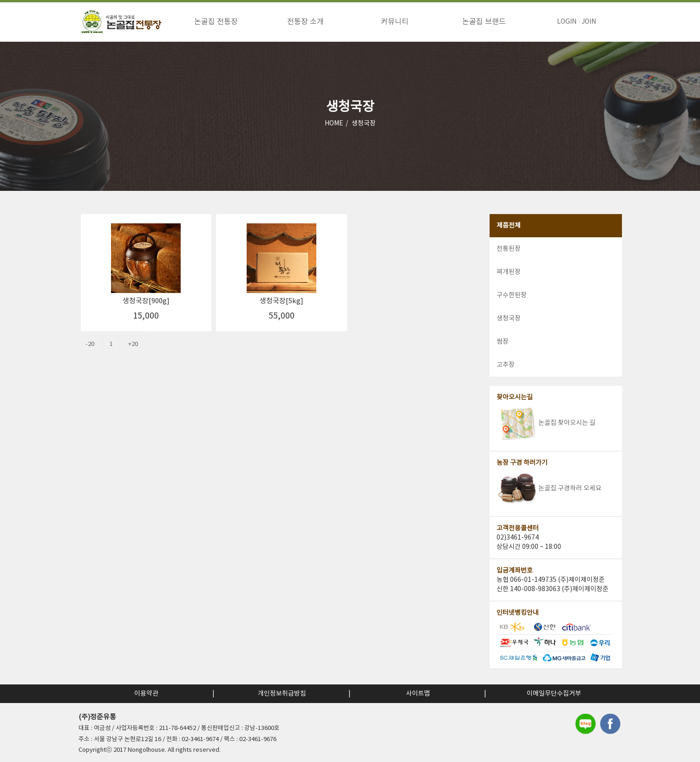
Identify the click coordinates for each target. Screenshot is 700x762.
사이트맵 (418, 694)
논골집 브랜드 (484, 22)
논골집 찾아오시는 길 (546, 424)
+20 (133, 346)
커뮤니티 (395, 22)
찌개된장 (509, 274)
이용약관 (146, 694)
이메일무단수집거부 (554, 694)
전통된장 (509, 250)
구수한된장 (512, 297)
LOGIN (567, 22)
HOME (334, 125)
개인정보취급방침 (282, 694)
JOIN (589, 22)
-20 (90, 346)
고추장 (506, 366)
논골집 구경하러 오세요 (549, 490)
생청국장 (364, 125)
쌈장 (503, 343)
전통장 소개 (305, 22)
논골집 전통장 (216, 22)
